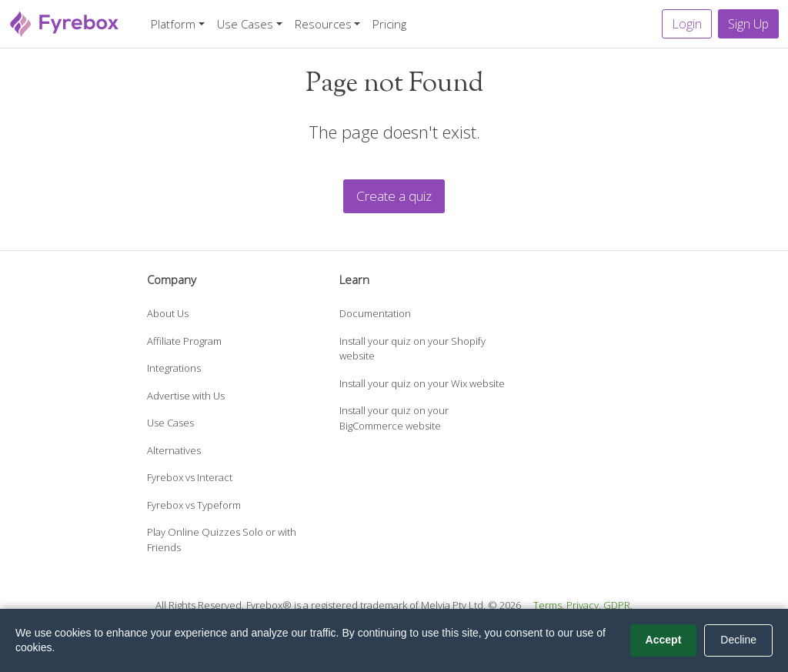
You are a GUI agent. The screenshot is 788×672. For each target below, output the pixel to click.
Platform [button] (173, 24)
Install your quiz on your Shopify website (412, 349)
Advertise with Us (186, 396)
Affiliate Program (184, 341)
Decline (738, 640)
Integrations (174, 368)
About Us (168, 313)
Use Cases (170, 423)
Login (687, 24)
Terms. (549, 605)
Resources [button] (323, 24)
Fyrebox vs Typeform (194, 505)
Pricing (389, 24)
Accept (664, 640)
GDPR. (618, 605)
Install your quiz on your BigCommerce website (394, 418)
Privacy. (584, 605)
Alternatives (174, 450)
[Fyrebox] (65, 22)
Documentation (375, 313)
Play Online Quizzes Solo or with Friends (222, 540)
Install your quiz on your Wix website (422, 383)
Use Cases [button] (245, 24)
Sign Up (748, 24)
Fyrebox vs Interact (190, 477)
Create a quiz (394, 196)
